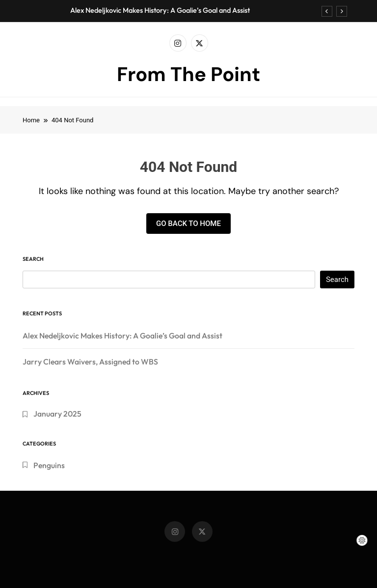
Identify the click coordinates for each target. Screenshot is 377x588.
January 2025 (57, 414)
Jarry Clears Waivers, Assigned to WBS (90, 362)
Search (33, 259)
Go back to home (188, 224)
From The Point (188, 74)
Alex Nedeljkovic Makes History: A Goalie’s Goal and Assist (160, 10)
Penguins (49, 465)
